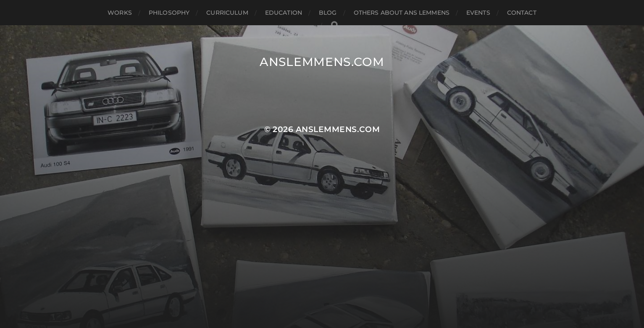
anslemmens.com (322, 62)
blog (328, 13)
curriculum (227, 13)
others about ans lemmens (402, 13)
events (478, 13)
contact (522, 13)
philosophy (169, 13)
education (284, 13)
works (120, 13)
